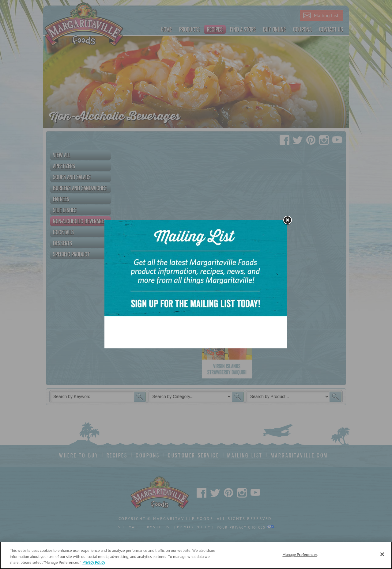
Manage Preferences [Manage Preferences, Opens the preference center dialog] (300, 555)
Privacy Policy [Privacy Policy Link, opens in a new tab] (94, 563)
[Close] (382, 554)
